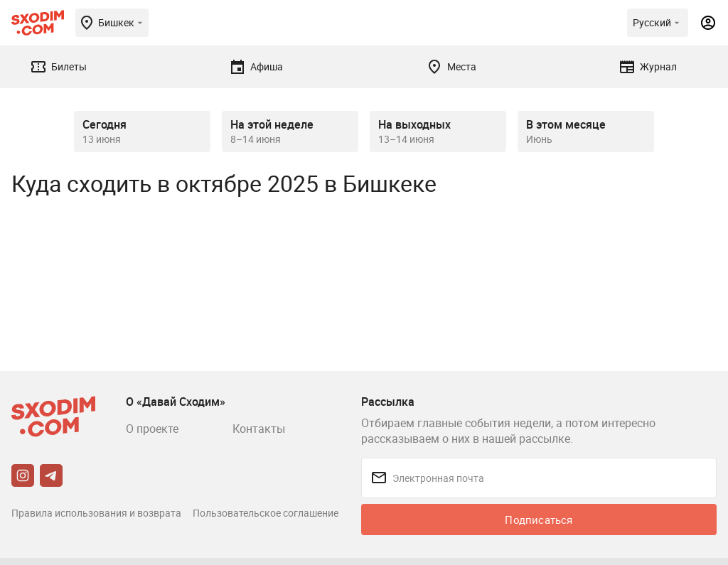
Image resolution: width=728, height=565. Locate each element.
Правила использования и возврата (96, 513)
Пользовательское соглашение (266, 513)
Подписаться (539, 520)
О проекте (152, 429)
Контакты (259, 429)
